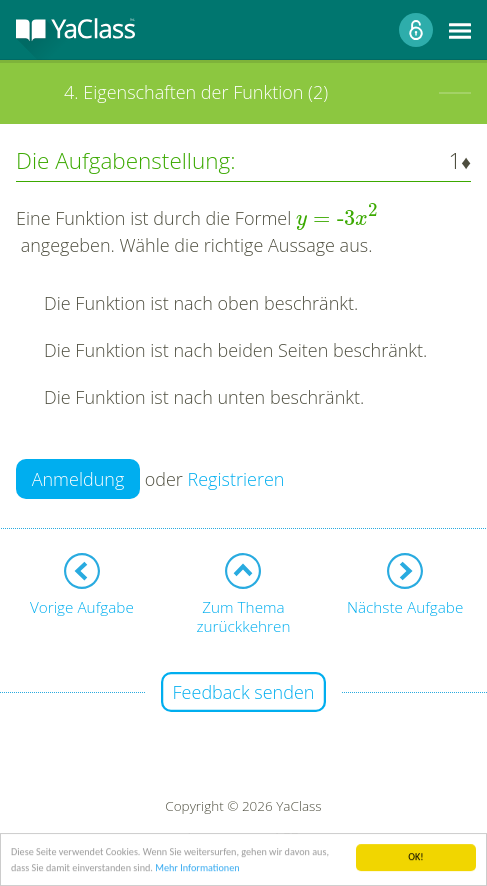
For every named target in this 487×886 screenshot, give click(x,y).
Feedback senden (244, 692)
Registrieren (236, 479)
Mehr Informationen (197, 870)
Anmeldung (78, 479)
